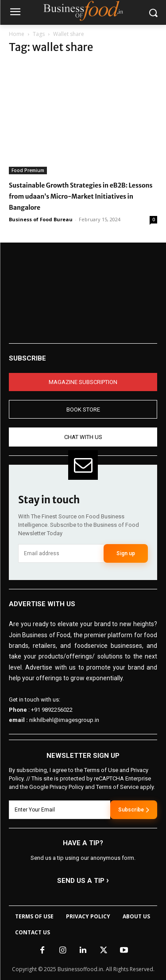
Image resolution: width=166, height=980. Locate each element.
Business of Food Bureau (41, 219)
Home (17, 34)
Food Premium (28, 170)
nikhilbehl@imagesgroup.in (64, 720)
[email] (61, 553)
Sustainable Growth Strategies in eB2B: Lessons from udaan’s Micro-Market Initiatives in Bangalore (81, 196)
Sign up (126, 553)
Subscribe (134, 810)
